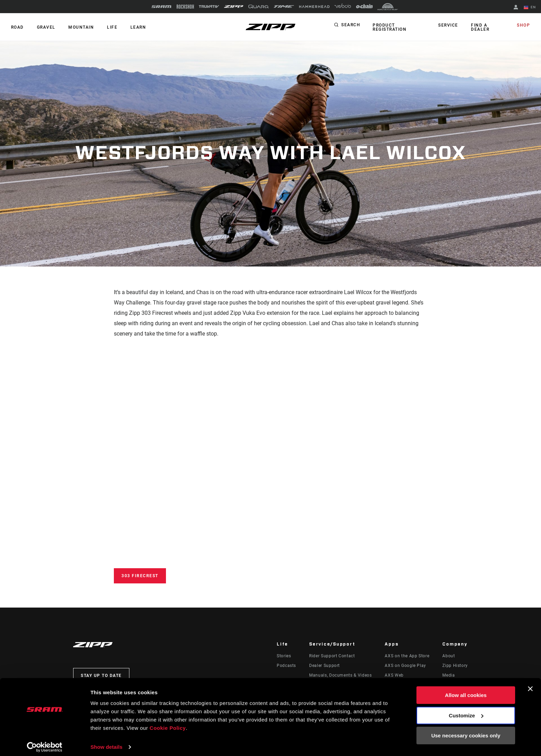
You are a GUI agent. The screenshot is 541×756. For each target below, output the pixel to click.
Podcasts (286, 666)
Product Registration (389, 27)
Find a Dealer (480, 27)
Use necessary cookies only (466, 731)
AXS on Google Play (405, 666)
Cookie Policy (168, 723)
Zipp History (455, 666)
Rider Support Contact (332, 656)
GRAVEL (44, 27)
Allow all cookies (466, 691)
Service (450, 26)
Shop (524, 26)
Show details (106, 742)
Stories (284, 656)
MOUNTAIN (78, 27)
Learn (132, 27)
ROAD (17, 27)
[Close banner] (530, 684)
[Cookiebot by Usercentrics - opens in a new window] (45, 743)
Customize (466, 711)
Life (108, 27)
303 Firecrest (140, 576)
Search (351, 26)
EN (530, 8)
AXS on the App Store (407, 656)
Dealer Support (324, 666)
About (449, 656)
